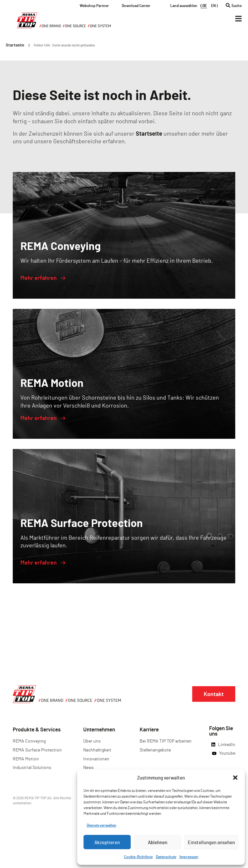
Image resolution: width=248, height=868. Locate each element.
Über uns (92, 741)
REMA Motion (26, 759)
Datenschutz (166, 857)
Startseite (15, 45)
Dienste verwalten (102, 825)
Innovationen (96, 759)
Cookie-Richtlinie (138, 857)
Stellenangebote (155, 750)
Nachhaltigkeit (97, 750)
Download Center (136, 5)
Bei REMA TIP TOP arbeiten (166, 741)
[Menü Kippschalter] (238, 19)
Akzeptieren (107, 842)
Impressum (189, 857)
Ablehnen (158, 842)
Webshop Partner (94, 5)
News (88, 767)
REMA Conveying (29, 741)
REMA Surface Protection (37, 750)
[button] (235, 778)
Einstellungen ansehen (211, 842)
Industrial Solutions (32, 767)
